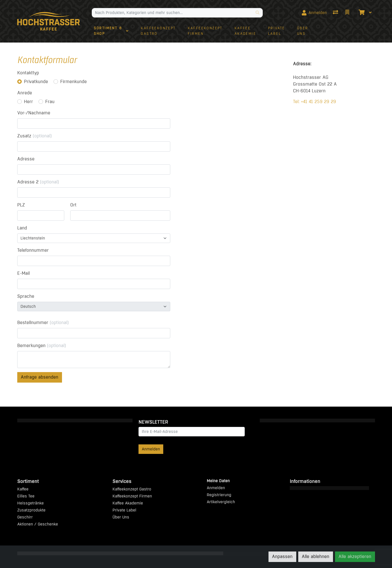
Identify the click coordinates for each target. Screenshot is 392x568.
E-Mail (23, 273)
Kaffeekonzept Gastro (132, 489)
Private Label (124, 510)
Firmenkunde (73, 82)
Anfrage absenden (39, 377)
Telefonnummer (33, 250)
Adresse (26, 159)
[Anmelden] (314, 13)
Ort (73, 205)
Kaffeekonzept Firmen (132, 496)
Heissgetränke (30, 503)
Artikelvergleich (221, 502)
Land (22, 228)
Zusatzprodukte (31, 510)
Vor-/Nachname (34, 113)
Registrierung (219, 495)
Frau (50, 102)
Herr (28, 102)
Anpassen (282, 556)
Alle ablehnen (315, 556)
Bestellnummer (43, 323)
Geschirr (25, 517)
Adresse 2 (38, 182)
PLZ (21, 205)
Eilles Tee (26, 496)
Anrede (25, 93)
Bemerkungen (42, 346)
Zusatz (34, 136)
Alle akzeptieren (355, 556)
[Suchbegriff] (172, 13)
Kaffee (23, 489)
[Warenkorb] (361, 13)
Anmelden (151, 449)
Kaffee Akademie (128, 503)
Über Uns (121, 517)
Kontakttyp (28, 73)
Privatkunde (36, 82)
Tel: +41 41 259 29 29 (314, 102)
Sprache (26, 296)
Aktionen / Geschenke (38, 524)
